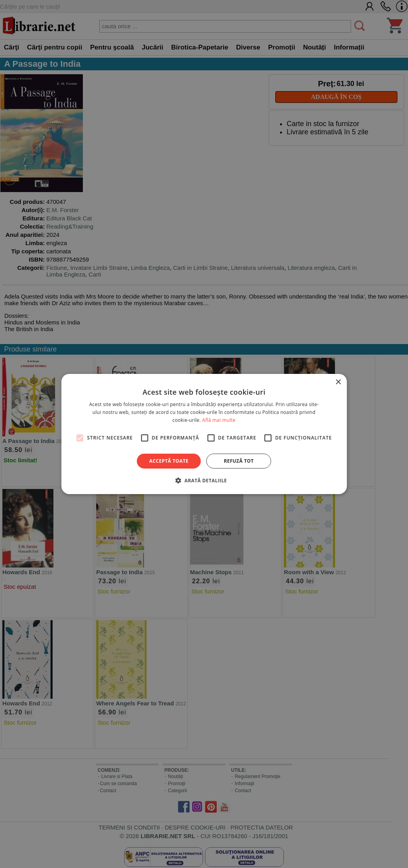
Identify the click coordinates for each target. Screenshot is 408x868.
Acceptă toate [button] (169, 461)
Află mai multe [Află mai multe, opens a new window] (219, 420)
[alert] (204, 434)
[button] (204, 480)
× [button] (338, 382)
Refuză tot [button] (239, 461)
